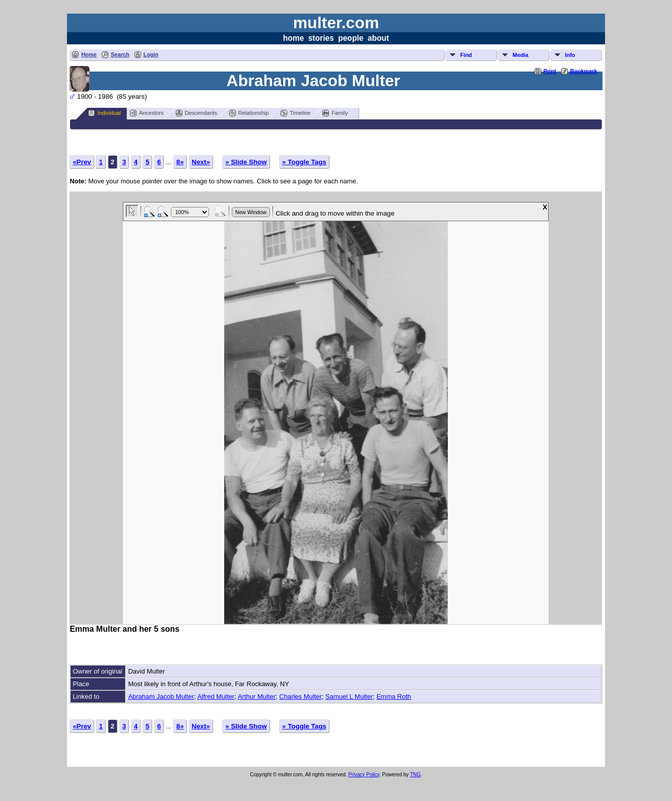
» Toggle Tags (304, 162)
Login (151, 54)
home (294, 38)
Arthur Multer (257, 696)
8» (180, 162)
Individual (104, 113)
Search (120, 54)
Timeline (295, 113)
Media (521, 55)
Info (570, 55)
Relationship (249, 113)
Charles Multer (300, 696)
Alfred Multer (216, 696)
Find (466, 55)
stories (321, 38)
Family (335, 113)
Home (89, 54)
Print (550, 71)
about (378, 38)
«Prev (82, 162)
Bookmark (584, 71)
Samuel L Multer (349, 696)
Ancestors (147, 113)
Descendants (196, 113)
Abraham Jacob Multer (161, 696)
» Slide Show (246, 162)
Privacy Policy (364, 775)
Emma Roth (394, 696)
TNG (415, 775)
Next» (201, 162)
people (351, 38)
